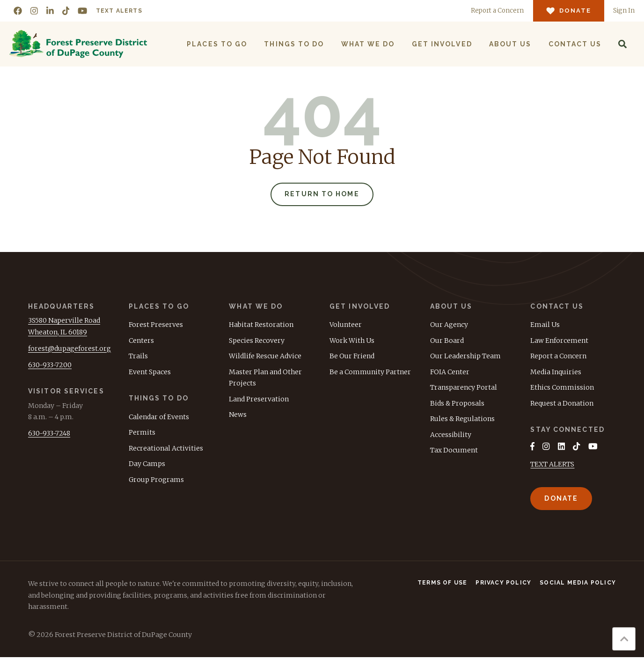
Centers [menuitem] (141, 341)
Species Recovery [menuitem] (257, 341)
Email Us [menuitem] (545, 326)
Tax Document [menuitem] (454, 451)
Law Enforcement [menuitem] (559, 341)
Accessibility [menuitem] (451, 436)
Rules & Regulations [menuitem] (462, 420)
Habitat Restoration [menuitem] (261, 326)
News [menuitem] (238, 415)
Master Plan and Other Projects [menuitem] (265, 379)
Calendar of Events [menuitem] (159, 418)
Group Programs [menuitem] (156, 481)
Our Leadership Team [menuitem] (465, 357)
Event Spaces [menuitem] (150, 373)
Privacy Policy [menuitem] (503, 585)
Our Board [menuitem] (447, 341)
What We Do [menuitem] (367, 44)
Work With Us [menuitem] (352, 341)
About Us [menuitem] (509, 44)
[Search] (622, 44)
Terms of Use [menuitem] (442, 585)
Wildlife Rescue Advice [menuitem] (265, 357)
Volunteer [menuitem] (346, 326)
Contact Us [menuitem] (574, 44)
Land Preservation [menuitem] (259, 400)
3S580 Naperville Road (64, 321)
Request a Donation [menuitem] (562, 404)
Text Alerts (119, 11)
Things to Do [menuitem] (293, 44)
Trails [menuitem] (138, 357)
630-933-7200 (50, 366)
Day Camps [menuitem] (147, 465)
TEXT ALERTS (552, 466)
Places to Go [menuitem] (216, 44)
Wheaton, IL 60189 (58, 333)
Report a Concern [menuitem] (558, 357)
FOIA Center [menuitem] (450, 373)
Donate (561, 500)
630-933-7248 (49, 434)
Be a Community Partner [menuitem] (370, 373)
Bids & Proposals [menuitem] (457, 404)
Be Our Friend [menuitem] (352, 357)
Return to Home (322, 195)
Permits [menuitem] (142, 433)
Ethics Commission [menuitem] (562, 388)
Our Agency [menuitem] (449, 326)
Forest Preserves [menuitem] (156, 326)
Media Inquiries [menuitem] (556, 373)
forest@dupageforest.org (70, 349)
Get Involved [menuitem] (441, 44)
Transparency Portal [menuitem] (464, 388)
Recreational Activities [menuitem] (166, 449)
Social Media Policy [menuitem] (578, 585)
